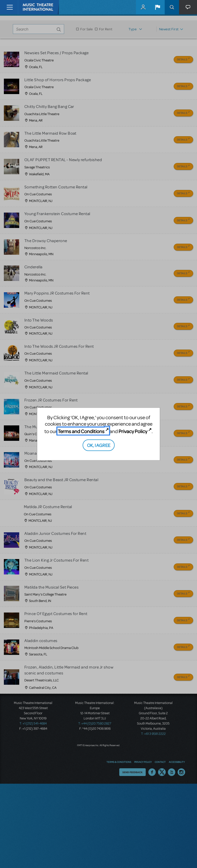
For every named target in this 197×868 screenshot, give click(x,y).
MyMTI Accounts (143, 7)
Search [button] (172, 7)
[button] (157, 7)
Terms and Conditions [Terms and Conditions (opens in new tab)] (81, 431)
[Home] (29, 7)
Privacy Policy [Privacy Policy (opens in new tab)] (133, 431)
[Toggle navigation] (10, 7)
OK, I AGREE (99, 445)
